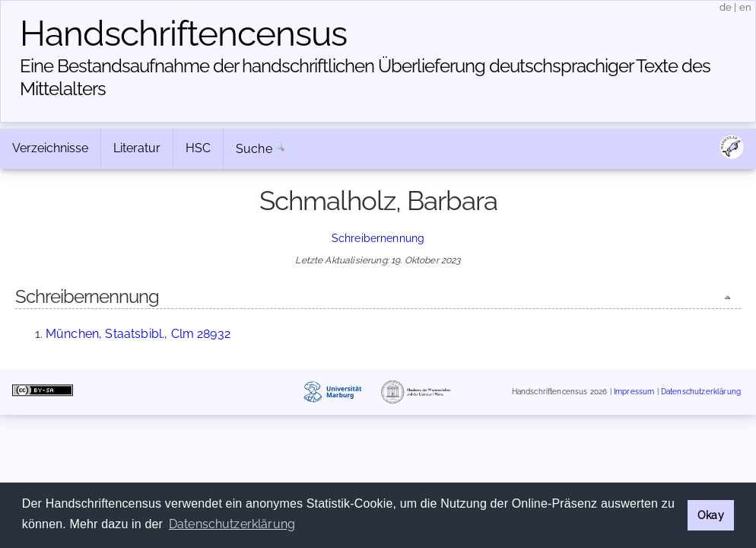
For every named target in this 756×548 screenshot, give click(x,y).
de (726, 7)
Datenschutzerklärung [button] (232, 524)
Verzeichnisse (50, 148)
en (745, 7)
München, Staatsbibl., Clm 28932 (138, 334)
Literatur (137, 148)
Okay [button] (711, 515)
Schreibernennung (378, 238)
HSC (198, 148)
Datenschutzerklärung (701, 392)
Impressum (634, 392)
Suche (254, 149)
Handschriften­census (183, 33)
